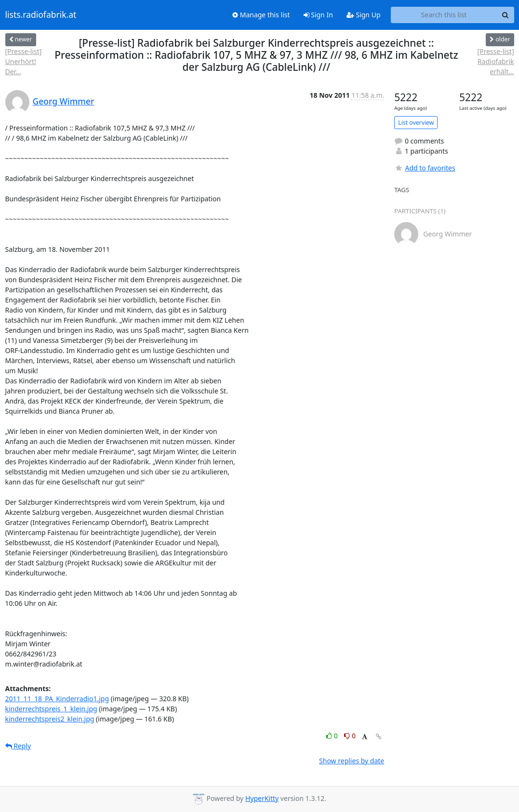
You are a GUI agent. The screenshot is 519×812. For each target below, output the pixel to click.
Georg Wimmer (64, 101)
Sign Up (364, 15)
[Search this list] (444, 15)
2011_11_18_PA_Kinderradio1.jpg (57, 699)
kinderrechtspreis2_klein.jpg (50, 719)
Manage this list (261, 15)
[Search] (506, 15)
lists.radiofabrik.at (41, 15)
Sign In (318, 15)
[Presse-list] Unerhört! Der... (24, 61)
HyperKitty (262, 798)
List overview (416, 123)
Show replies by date (352, 761)
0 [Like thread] (333, 736)
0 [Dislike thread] (350, 736)
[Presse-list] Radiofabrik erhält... (496, 61)
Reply (18, 746)
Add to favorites (425, 168)
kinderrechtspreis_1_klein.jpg (51, 709)
